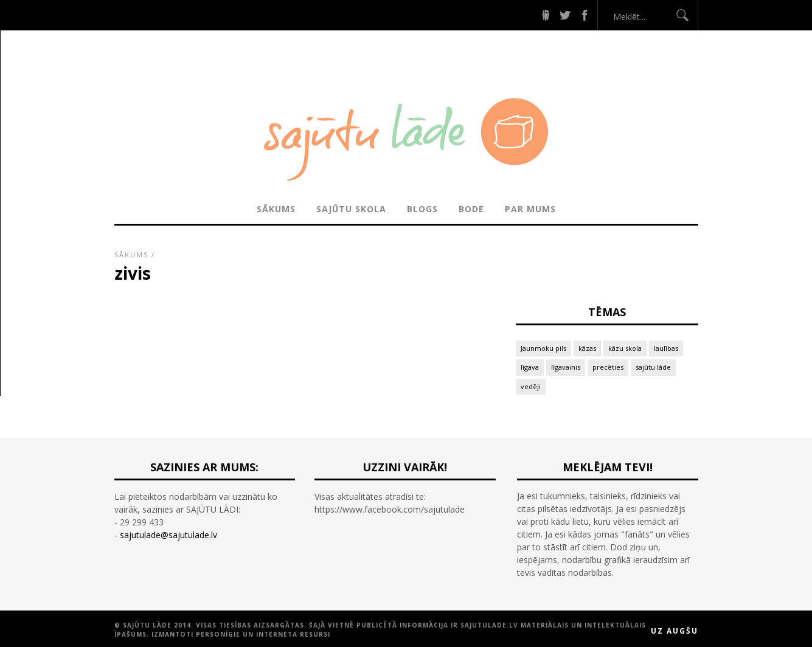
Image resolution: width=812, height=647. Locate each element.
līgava (530, 367)
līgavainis (566, 367)
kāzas (587, 348)
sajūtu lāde (653, 367)
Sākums (276, 209)
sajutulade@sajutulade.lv (168, 535)
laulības (666, 348)
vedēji (531, 386)
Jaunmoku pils (543, 348)
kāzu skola (625, 348)
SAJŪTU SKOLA (351, 209)
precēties (608, 367)
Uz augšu (675, 631)
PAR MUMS (530, 209)
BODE (471, 209)
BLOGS (422, 209)
